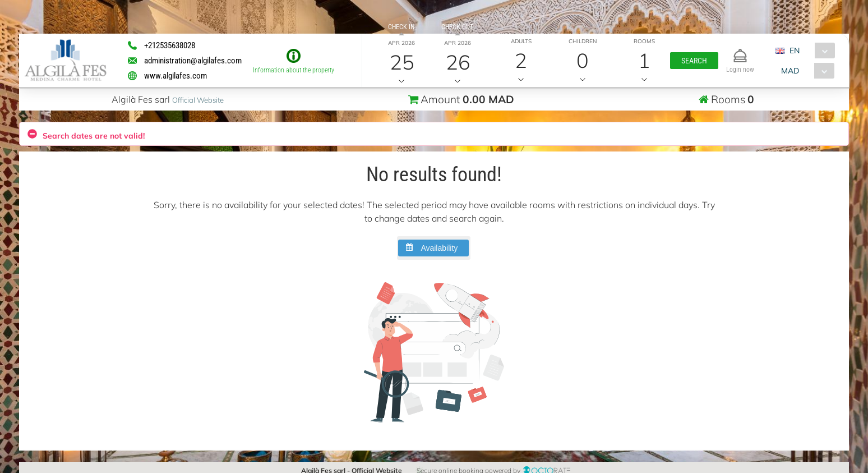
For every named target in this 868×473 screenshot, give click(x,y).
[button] (694, 61)
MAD (790, 71)
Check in (401, 27)
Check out (457, 27)
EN (795, 50)
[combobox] (809, 50)
